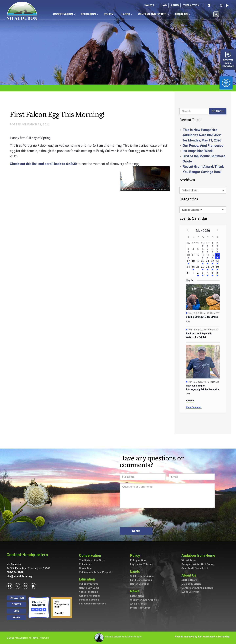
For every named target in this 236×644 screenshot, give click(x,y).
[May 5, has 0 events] (198, 250)
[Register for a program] (228, 55)
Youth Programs (88, 592)
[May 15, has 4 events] (212, 256)
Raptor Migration (140, 584)
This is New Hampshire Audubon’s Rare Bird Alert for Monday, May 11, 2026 (202, 135)
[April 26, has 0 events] (188, 244)
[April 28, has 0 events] (198, 244)
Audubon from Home (199, 555)
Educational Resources (92, 604)
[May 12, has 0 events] (198, 256)
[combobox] (203, 190)
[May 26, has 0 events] (198, 268)
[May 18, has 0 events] (193, 262)
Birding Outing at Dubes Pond (202, 317)
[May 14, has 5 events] (208, 256)
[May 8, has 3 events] (212, 250)
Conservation (91, 555)
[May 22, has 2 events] (212, 262)
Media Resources (140, 608)
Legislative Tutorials (142, 564)
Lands (136, 571)
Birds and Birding (89, 600)
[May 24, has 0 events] (188, 268)
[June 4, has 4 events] (208, 274)
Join (165, 5)
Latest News (137, 596)
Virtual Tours (189, 560)
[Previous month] (188, 230)
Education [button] (90, 14)
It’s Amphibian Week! (198, 151)
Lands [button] (127, 14)
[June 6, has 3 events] (217, 274)
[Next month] (218, 230)
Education (88, 579)
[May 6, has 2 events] (203, 250)
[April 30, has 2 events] (208, 244)
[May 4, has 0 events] (193, 250)
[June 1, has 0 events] (193, 274)
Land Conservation (141, 580)
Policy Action (138, 560)
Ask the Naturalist (89, 596)
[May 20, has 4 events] (203, 262)
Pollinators (85, 564)
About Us (190, 575)
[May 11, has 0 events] (193, 256)
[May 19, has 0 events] (198, 262)
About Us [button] (182, 14)
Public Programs (89, 584)
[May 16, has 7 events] (217, 256)
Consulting (85, 568)
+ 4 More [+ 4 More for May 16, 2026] (190, 401)
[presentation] (145, 518)
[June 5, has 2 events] (212, 274)
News (136, 591)
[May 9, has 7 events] (217, 250)
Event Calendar (190, 592)
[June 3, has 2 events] (203, 274)
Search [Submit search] (218, 111)
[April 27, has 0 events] (193, 244)
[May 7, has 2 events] (208, 250)
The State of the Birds (92, 560)
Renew (175, 5)
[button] (216, 14)
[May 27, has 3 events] (203, 268)
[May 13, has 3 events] (203, 256)
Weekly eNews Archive (143, 600)
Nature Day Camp (89, 588)
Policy (136, 555)
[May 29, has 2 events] (212, 268)
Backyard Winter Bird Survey (198, 564)
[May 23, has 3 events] (217, 262)
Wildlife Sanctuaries (142, 576)
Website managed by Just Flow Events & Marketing (202, 637)
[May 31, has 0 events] (188, 274)
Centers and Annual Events (197, 588)
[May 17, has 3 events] (188, 262)
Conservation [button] (64, 14)
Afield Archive (138, 604)
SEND (136, 531)
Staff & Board (189, 580)
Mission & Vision (191, 584)
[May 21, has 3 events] (208, 262)
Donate (151, 5)
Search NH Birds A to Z (195, 568)
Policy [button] (110, 14)
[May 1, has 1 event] (212, 244)
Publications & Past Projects (96, 572)
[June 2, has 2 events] (198, 274)
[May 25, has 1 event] (193, 268)
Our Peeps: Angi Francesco (203, 146)
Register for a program (228, 63)
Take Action (193, 5)
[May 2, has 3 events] (217, 244)
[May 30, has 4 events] (217, 268)
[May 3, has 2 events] (188, 250)
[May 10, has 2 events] (188, 256)
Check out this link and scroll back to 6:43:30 (43, 164)
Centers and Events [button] (154, 14)
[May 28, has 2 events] (208, 268)
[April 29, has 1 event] (203, 244)
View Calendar (194, 407)
